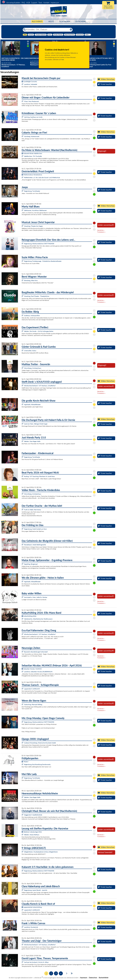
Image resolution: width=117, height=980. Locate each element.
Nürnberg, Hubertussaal (32, 136)
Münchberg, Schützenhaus (33, 368)
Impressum (55, 3)
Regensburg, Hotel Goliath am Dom (35, 529)
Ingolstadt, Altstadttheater (32, 404)
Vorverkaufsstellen (13, 3)
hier (63, 60)
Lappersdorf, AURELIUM (32, 689)
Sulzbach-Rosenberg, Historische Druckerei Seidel (40, 743)
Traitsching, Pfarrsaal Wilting (33, 704)
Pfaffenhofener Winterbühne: (32, 175)
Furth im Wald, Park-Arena (32, 510)
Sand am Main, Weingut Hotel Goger (36, 424)
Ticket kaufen (105, 84)
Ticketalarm (65, 21)
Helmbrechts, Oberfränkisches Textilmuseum (38, 619)
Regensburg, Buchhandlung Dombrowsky (37, 764)
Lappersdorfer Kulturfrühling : (32, 907)
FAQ (23, 3)
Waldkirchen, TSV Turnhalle (33, 156)
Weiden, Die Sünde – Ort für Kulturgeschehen (39, 331)
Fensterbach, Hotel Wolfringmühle (35, 545)
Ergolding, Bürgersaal (31, 564)
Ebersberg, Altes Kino (31, 280)
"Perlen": (25, 762)
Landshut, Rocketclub (31, 927)
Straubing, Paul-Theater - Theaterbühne (37, 296)
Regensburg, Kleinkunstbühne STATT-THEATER (39, 244)
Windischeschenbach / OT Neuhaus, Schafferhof (40, 386)
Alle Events (37, 21)
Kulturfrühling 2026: (29, 616)
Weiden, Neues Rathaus (32, 835)
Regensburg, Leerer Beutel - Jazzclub (36, 890)
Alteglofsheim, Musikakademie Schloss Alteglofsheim (41, 852)
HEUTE (51, 21)
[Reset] (71, 30)
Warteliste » (101, 230)
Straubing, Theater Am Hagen (33, 226)
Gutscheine (81, 21)
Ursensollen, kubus (30, 351)
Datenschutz (93, 978)
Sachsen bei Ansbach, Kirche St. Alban (36, 962)
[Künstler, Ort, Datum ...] (48, 30)
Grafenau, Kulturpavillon (32, 316)
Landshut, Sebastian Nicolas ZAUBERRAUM (38, 672)
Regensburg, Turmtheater (32, 191)
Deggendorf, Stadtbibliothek (33, 815)
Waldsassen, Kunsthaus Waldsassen (35, 210)
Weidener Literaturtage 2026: (32, 832)
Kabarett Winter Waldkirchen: (32, 153)
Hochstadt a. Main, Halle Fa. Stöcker (36, 597)
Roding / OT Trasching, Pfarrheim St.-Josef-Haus (39, 476)
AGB (28, 3)
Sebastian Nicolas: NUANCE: (32, 669)
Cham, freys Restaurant (31, 101)
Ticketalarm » (101, 232)
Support (34, 3)
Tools (40, 3)
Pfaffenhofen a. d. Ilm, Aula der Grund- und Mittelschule (42, 177)
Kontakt (46, 3)
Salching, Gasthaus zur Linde (33, 117)
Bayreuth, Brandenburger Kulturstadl (36, 652)
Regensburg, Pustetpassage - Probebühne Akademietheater (43, 261)
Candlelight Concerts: (29, 82)
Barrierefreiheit (104, 978)
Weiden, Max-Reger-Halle (32, 441)
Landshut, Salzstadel (31, 84)
